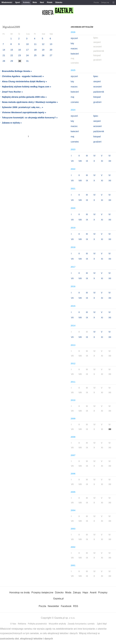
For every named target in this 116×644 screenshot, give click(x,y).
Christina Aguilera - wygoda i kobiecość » (23, 76)
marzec (74, 49)
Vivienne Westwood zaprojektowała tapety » (24, 112)
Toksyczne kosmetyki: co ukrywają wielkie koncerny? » (30, 118)
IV (94, 156)
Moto (35, 2)
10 (27, 44)
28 (4, 61)
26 (43, 55)
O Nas (13, 624)
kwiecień (75, 54)
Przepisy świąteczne (42, 592)
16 (20, 50)
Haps (85, 592)
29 (12, 61)
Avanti (93, 592)
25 (35, 55)
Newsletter (53, 606)
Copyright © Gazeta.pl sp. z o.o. (58, 618)
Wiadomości (7, 2)
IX (87, 161)
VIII (80, 161)
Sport (18, 2)
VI (109, 156)
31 (27, 61)
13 (51, 44)
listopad (97, 97)
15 (12, 50)
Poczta (96, 2)
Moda (68, 592)
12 (43, 44)
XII (110, 161)
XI (102, 161)
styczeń (74, 38)
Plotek (50, 2)
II (79, 156)
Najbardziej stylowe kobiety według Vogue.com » (27, 87)
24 (27, 55)
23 (20, 55)
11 (35, 44)
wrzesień (97, 87)
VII (72, 161)
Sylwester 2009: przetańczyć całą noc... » (23, 107)
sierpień (97, 81)
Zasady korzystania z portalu (81, 624)
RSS (76, 606)
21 (4, 55)
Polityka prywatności (37, 624)
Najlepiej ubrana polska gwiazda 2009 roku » (24, 97)
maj (72, 97)
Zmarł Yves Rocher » (12, 92)
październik (99, 92)
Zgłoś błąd (102, 624)
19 (43, 50)
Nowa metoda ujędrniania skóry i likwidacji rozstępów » (30, 102)
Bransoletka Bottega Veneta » (17, 71)
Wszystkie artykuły (57, 624)
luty (72, 43)
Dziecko (59, 2)
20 (51, 50)
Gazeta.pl (58, 599)
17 (27, 50)
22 (12, 55)
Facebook (66, 606)
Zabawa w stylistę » (12, 123)
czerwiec (75, 102)
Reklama (22, 624)
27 (51, 55)
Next (42, 2)
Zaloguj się (105, 2)
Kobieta (26, 2)
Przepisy (103, 592)
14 (4, 50)
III (87, 156)
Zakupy (77, 592)
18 (35, 50)
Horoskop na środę (20, 592)
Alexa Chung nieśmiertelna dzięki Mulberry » (24, 81)
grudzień (97, 102)
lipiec (96, 76)
